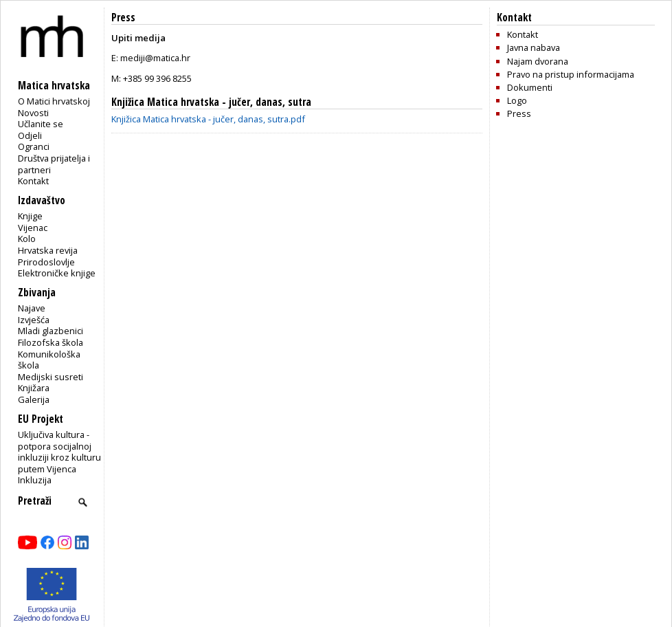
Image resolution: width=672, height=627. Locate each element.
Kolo (27, 239)
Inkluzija (35, 480)
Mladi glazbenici (51, 331)
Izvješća (34, 320)
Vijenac (33, 228)
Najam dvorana (538, 61)
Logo (517, 100)
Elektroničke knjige (57, 273)
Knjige (30, 216)
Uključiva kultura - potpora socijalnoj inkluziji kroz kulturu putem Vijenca (59, 452)
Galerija (34, 399)
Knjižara (34, 388)
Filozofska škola (51, 342)
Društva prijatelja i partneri (54, 164)
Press (519, 113)
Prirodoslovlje (46, 262)
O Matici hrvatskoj (54, 101)
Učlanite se (41, 124)
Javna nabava (534, 47)
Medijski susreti (51, 377)
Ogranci (34, 146)
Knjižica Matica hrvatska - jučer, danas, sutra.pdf (208, 119)
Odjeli (30, 135)
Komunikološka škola (49, 360)
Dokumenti (530, 87)
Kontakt (33, 181)
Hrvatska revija (48, 250)
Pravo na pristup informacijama (571, 74)
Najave (32, 308)
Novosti (33, 113)
